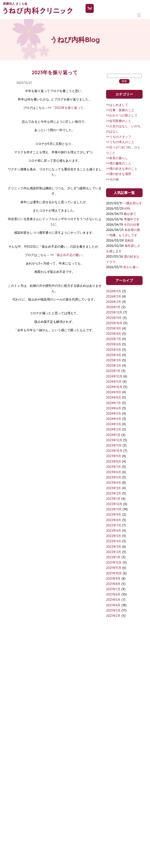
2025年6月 (114, 344)
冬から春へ (131, 267)
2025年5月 (114, 350)
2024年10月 (114, 387)
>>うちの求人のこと (120, 142)
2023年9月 (114, 456)
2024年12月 (114, 376)
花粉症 (129, 240)
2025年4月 (114, 355)
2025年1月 (113, 371)
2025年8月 (114, 334)
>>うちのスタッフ (119, 137)
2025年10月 (114, 323)
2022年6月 (114, 531)
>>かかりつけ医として (122, 115)
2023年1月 (113, 499)
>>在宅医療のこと (119, 121)
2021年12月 (114, 562)
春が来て (130, 214)
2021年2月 (113, 616)
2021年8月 (113, 584)
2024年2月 (114, 429)
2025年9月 (114, 328)
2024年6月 (114, 408)
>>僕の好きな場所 (119, 174)
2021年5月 (113, 600)
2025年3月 (114, 360)
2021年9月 (113, 578)
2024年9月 (114, 392)
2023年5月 (114, 477)
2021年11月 (114, 568)
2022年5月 (114, 536)
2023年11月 (114, 445)
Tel (90, 8)
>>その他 (112, 179)
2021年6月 (113, 594)
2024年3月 (114, 424)
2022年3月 (114, 547)
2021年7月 (113, 589)
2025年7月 (114, 339)
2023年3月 (113, 488)
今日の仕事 (132, 225)
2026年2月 (114, 302)
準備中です (132, 219)
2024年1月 (113, 435)
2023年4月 (114, 483)
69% (127, 208)
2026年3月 (114, 296)
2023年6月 (114, 472)
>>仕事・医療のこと (120, 110)
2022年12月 (114, 504)
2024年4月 (114, 419)
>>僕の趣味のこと (119, 163)
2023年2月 (114, 493)
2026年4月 (114, 291)
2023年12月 (114, 440)
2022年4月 (114, 541)
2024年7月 (114, 403)
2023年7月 (113, 467)
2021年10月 (114, 573)
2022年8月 (114, 520)
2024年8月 (114, 397)
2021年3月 (113, 610)
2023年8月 (114, 461)
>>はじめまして (117, 105)
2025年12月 (114, 312)
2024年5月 (114, 413)
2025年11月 (114, 318)
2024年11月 (114, 382)
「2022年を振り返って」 (69, 108)
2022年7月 (114, 525)
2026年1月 (113, 307)
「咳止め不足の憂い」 (69, 255)
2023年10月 (114, 451)
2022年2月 (114, 552)
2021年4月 (113, 605)
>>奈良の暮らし (117, 158)
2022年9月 (114, 514)
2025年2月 (114, 365)
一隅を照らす (133, 203)
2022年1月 (113, 557)
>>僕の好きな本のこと (122, 169)
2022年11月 (114, 509)
